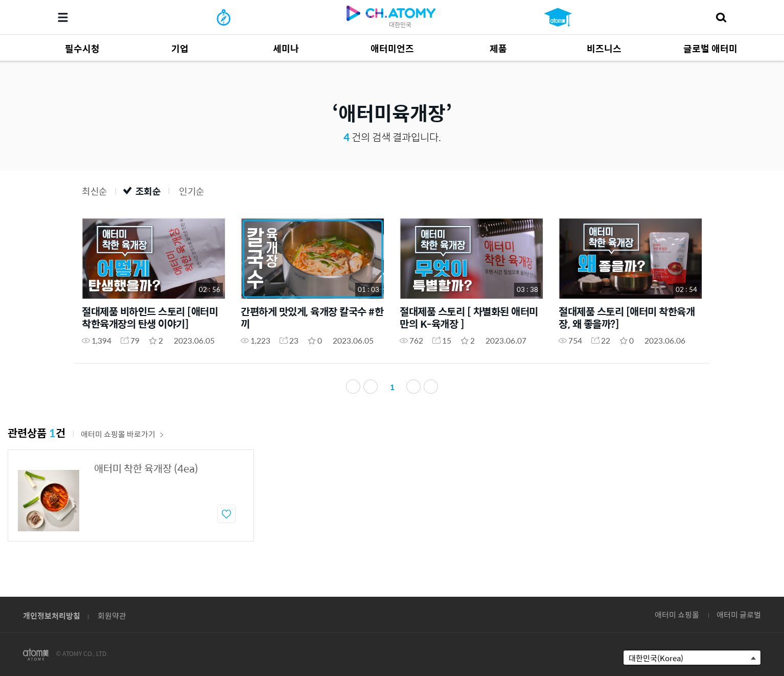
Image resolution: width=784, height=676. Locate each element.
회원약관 (112, 615)
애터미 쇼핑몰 (677, 614)
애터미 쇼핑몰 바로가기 (122, 437)
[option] (131, 499)
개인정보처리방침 (52, 615)
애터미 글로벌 (739, 614)
